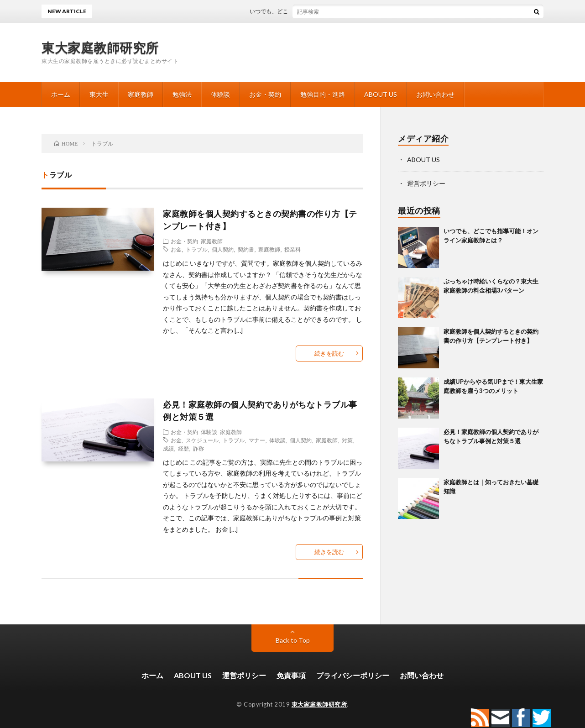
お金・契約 (265, 94)
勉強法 (182, 94)
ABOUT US (381, 94)
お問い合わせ (435, 94)
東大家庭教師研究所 (100, 47)
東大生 (99, 94)
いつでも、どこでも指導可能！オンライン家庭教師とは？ (329, 11)
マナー (257, 440)
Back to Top (293, 640)
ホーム (61, 94)
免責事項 (291, 675)
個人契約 (223, 249)
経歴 (183, 448)
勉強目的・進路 (323, 94)
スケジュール (202, 440)
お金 (176, 249)
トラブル (197, 249)
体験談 (220, 94)
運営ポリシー (426, 183)
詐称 (198, 448)
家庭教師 (141, 94)
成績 (168, 448)
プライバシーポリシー (353, 675)
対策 (347, 440)
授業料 (292, 249)
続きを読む (329, 353)
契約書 (246, 249)
